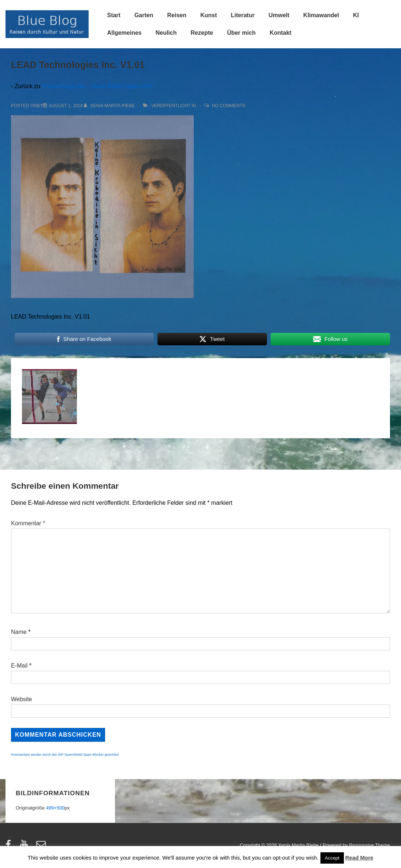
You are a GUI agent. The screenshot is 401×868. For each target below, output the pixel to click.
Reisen (177, 15)
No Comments (228, 106)
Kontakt (281, 33)
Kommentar (28, 523)
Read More (359, 858)
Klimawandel (321, 15)
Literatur (243, 15)
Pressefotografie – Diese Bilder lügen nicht (97, 86)
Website (22, 699)
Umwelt (279, 15)
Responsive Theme (370, 845)
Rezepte (202, 33)
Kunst (209, 15)
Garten (144, 15)
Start (114, 15)
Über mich (241, 33)
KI (356, 15)
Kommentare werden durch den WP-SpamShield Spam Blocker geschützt (65, 755)
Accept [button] (332, 858)
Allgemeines (124, 33)
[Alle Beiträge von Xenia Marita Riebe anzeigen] (110, 106)
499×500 (55, 808)
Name (19, 632)
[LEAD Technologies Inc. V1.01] (66, 106)
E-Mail (19, 666)
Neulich (166, 33)
